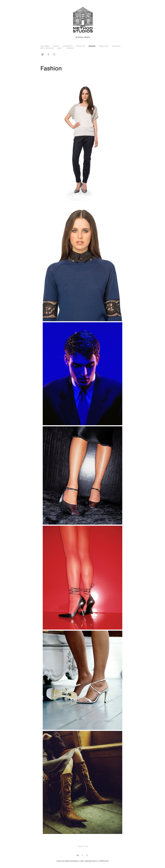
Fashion (92, 46)
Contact (70, 48)
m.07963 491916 (83, 37)
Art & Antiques (47, 48)
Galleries (45, 46)
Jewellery (104, 46)
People (56, 46)
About (60, 48)
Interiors (116, 46)
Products (80, 46)
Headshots (68, 46)
